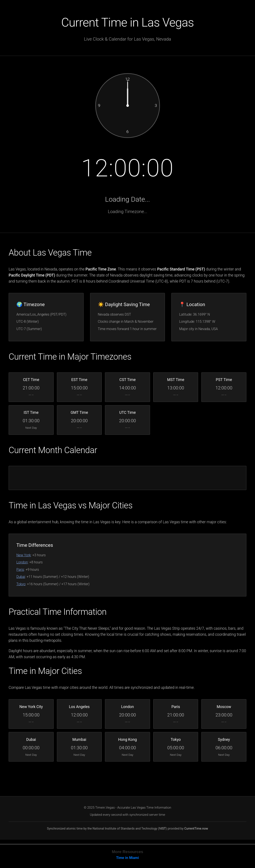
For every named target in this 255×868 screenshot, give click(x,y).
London (22, 563)
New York (24, 556)
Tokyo (21, 584)
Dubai (21, 577)
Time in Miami (128, 859)
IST (163, 830)
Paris (20, 570)
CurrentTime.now (196, 830)
